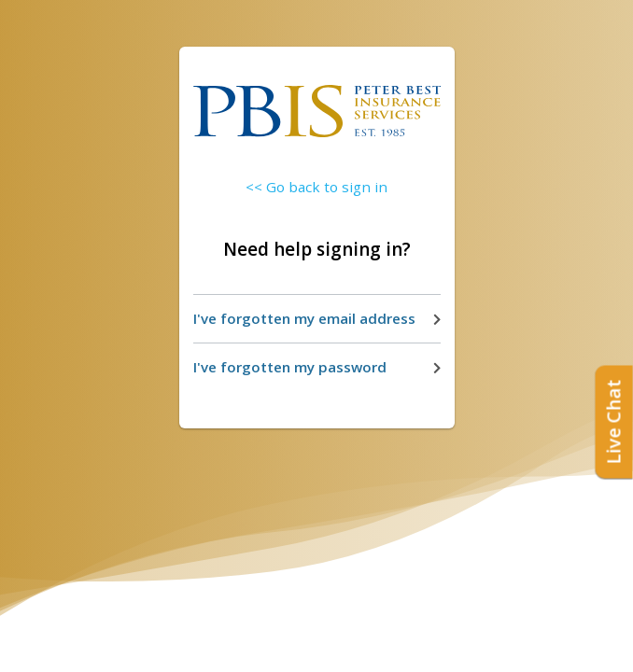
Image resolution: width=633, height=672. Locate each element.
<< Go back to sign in (316, 187)
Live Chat (614, 422)
